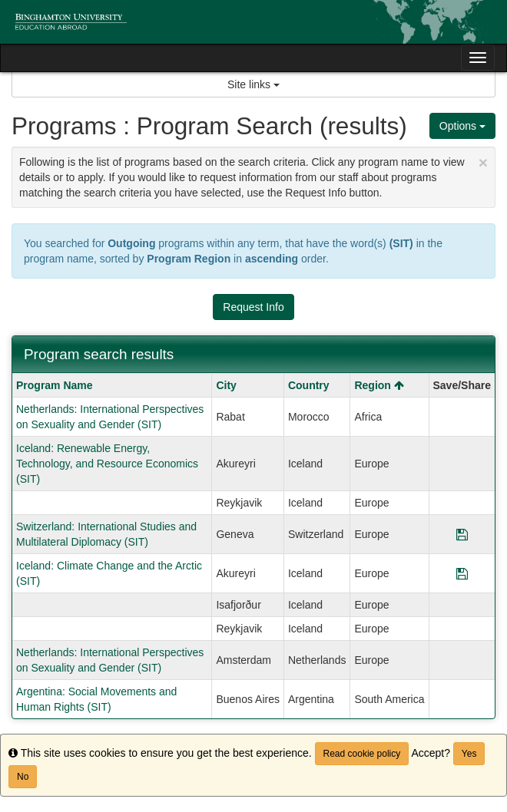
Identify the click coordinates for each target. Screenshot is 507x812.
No (23, 777)
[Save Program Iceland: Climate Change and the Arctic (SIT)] (462, 573)
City (226, 385)
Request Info (253, 307)
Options (462, 126)
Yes (469, 754)
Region (379, 385)
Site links (253, 84)
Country (309, 385)
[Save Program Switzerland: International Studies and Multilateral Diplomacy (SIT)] (462, 534)
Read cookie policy (362, 754)
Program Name (55, 385)
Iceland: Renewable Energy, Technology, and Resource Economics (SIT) (107, 464)
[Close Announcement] (483, 162)
